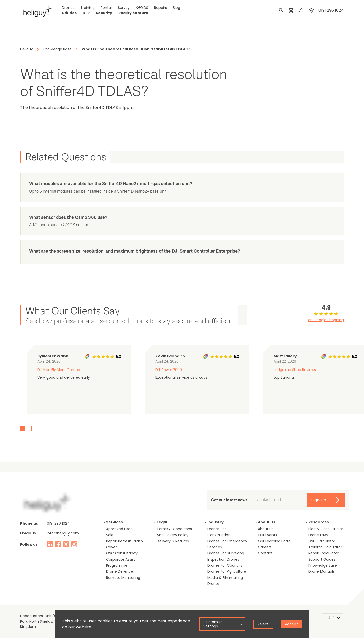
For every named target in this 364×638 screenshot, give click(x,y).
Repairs (161, 8)
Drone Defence (120, 571)
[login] (301, 10)
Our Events (267, 535)
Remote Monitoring (123, 578)
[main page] (36, 10)
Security (104, 13)
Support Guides (322, 559)
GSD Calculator (322, 541)
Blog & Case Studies (326, 529)
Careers (265, 547)
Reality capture (133, 13)
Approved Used (119, 529)
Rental (106, 8)
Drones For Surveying (226, 553)
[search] (281, 10)
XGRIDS (142, 8)
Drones (68, 8)
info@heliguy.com (63, 533)
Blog (177, 8)
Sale (110, 535)
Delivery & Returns (173, 541)
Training (87, 8)
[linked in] (50, 544)
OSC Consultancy (122, 553)
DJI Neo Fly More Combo (59, 370)
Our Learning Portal (275, 541)
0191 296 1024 (58, 523)
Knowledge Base (323, 565)
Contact (265, 553)
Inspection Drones (223, 559)
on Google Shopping (326, 320)
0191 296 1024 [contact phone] (331, 10)
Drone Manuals (322, 571)
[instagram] (74, 544)
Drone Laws (318, 535)
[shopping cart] (291, 10)
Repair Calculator (324, 553)
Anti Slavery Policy (173, 535)
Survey (124, 8)
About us (266, 529)
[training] (311, 10)
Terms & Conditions (174, 529)
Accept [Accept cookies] (291, 624)
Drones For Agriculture (227, 571)
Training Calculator (325, 547)
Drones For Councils (225, 565)
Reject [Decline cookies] (263, 624)
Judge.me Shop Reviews (295, 370)
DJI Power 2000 (169, 370)
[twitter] (66, 544)
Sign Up (319, 500)
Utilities (69, 13)
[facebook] (58, 544)
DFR (86, 13)
